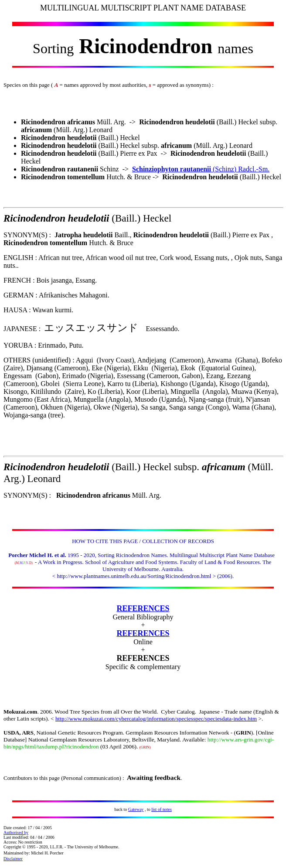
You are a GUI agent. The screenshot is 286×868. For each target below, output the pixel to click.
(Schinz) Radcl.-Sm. (201, 169)
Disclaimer (13, 859)
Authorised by (16, 832)
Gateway (136, 809)
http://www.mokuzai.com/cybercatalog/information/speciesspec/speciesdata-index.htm (156, 719)
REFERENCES (143, 608)
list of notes (162, 809)
